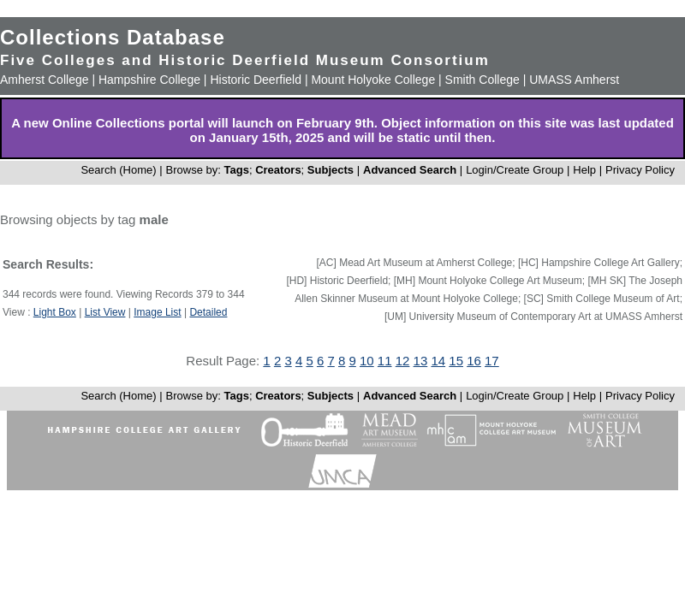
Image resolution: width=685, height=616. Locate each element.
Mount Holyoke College (373, 80)
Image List (157, 312)
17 (492, 361)
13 (421, 361)
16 (474, 361)
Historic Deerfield (256, 80)
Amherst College (45, 80)
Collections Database (113, 37)
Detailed (208, 312)
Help (584, 170)
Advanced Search (410, 170)
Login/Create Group (516, 170)
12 (403, 361)
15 (456, 361)
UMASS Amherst (574, 80)
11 (385, 361)
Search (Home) (118, 170)
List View (105, 312)
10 (367, 361)
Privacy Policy (640, 170)
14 (438, 361)
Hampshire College (149, 80)
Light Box (55, 312)
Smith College (482, 80)
